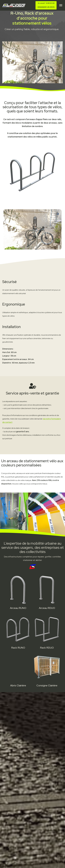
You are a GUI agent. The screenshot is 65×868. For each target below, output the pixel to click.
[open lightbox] (32, 229)
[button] (61, 5)
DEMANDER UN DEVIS (46, 5)
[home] (13, 5)
